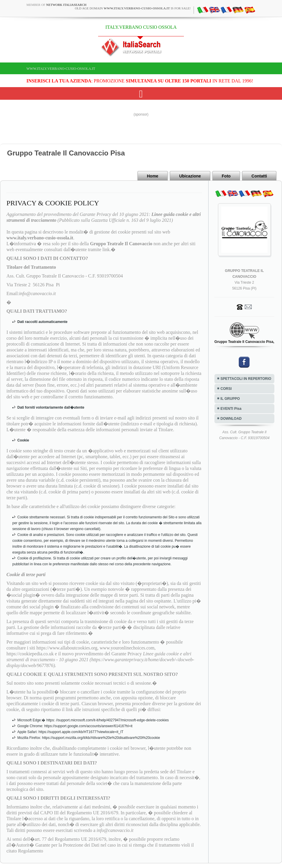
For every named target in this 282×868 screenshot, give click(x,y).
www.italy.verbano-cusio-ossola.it (61, 69)
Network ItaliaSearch (66, 5)
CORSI (226, 389)
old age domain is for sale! (133, 8)
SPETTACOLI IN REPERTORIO (246, 379)
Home (153, 176)
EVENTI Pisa (231, 409)
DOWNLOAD (231, 419)
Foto (226, 176)
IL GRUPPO (230, 399)
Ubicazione (190, 176)
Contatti (259, 176)
